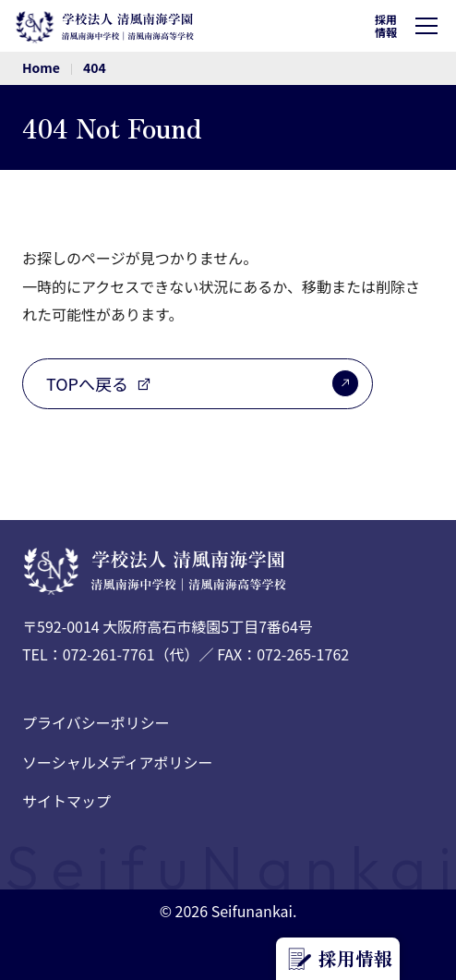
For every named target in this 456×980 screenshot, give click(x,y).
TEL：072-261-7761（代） (111, 654)
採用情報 (386, 25)
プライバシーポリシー (96, 722)
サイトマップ (66, 801)
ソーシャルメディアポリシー (118, 762)
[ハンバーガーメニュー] (430, 26)
